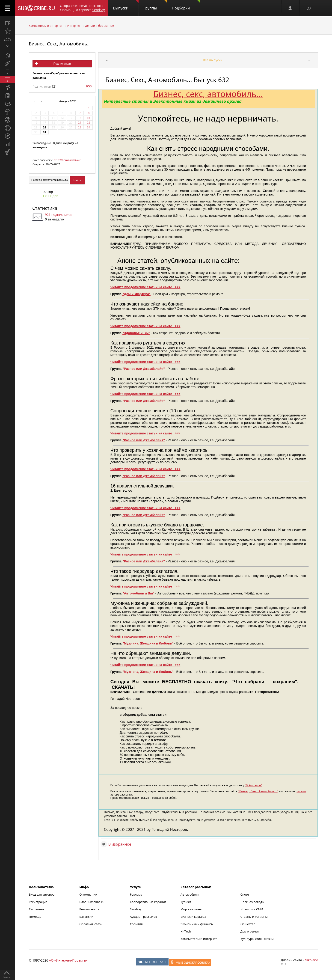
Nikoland (311, 960)
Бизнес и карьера (193, 917)
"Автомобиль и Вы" (138, 593)
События (136, 924)
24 (44, 127)
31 (44, 132)
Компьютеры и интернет (46, 26)
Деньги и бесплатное (100, 26)
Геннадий (51, 196)
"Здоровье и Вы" (136, 333)
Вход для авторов (42, 894)
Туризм (186, 902)
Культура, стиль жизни (257, 939)
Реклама (136, 894)
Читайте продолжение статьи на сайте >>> (145, 287)
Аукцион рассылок (144, 917)
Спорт (245, 894)
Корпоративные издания (148, 902)
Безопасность (89, 909)
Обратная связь (91, 924)
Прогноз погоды (252, 902)
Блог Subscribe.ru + (93, 902)
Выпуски (126, 5)
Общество (248, 924)
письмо (301, 791)
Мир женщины (191, 909)
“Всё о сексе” (253, 785)
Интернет (74, 26)
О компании (88, 894)
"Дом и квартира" (136, 294)
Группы (155, 5)
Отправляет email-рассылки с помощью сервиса (82, 8)
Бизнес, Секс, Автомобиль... (60, 44)
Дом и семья (250, 931)
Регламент (37, 909)
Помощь (35, 917)
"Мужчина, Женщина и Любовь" (148, 643)
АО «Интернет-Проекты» (68, 960)
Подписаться (62, 64)
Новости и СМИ (252, 909)
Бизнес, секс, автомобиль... (208, 94)
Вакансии (86, 917)
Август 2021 (68, 101)
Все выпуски (213, 60)
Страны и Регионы (254, 917)
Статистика (45, 208)
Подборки (186, 5)
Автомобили (190, 894)
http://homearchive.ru (68, 160)
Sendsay (136, 909)
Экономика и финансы (197, 924)
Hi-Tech (186, 931)
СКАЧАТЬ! (123, 687)
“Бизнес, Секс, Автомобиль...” (258, 791)
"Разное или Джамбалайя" (144, 369)
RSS (89, 86)
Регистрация (38, 902)
